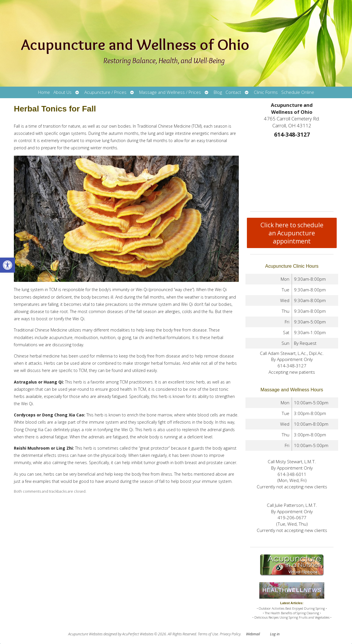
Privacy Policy (230, 634)
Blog (218, 92)
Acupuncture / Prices (105, 92)
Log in (275, 634)
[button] (8, 265)
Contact (233, 92)
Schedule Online (298, 92)
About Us (63, 92)
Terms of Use (208, 634)
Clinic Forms (266, 92)
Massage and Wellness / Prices (170, 92)
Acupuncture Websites (85, 634)
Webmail (253, 634)
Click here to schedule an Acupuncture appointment (292, 233)
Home (44, 92)
